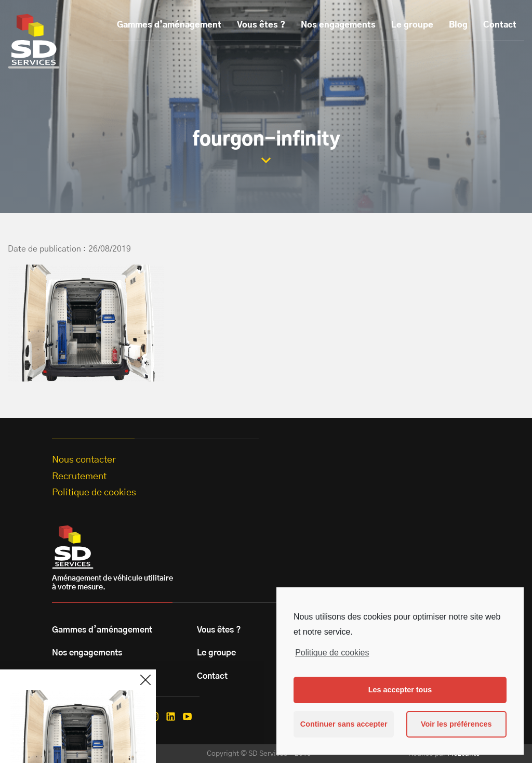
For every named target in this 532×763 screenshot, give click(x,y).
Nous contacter (84, 460)
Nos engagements (338, 25)
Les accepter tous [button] (400, 690)
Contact (500, 25)
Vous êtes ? (261, 25)
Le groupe (412, 25)
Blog (458, 25)
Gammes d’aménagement (169, 25)
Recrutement (79, 477)
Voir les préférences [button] (456, 724)
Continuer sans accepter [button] (344, 724)
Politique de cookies (332, 653)
